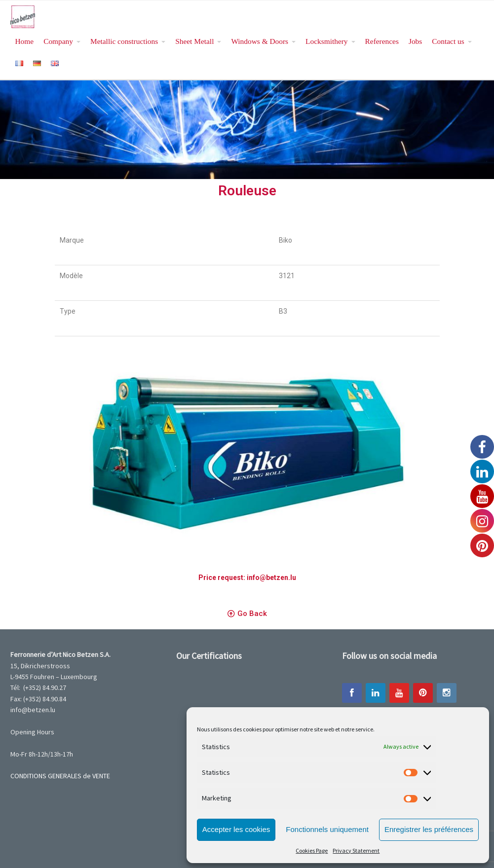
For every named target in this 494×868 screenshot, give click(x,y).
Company (58, 41)
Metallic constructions (124, 41)
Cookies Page (312, 850)
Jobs (415, 41)
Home (25, 41)
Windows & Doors (260, 41)
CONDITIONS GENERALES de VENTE (60, 776)
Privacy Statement (356, 850)
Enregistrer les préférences (429, 829)
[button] (247, 614)
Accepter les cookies (236, 829)
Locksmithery (326, 41)
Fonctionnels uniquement (327, 829)
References (382, 41)
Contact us (448, 41)
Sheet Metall (194, 41)
